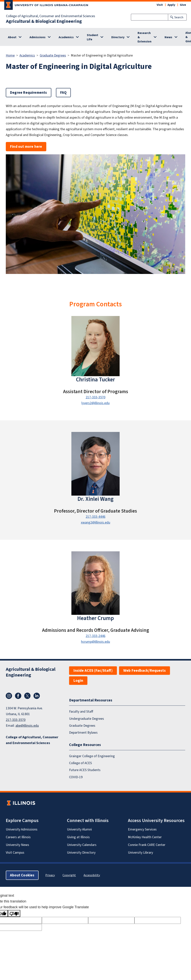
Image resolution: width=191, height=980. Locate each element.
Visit (160, 5)
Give (183, 5)
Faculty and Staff (81, 711)
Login (78, 681)
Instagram (9, 696)
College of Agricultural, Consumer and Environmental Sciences (51, 16)
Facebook (18, 696)
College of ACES (80, 763)
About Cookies (22, 875)
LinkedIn (37, 696)
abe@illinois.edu (27, 726)
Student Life (93, 37)
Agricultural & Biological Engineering (44, 21)
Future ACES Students (85, 770)
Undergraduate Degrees (87, 719)
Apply (171, 5)
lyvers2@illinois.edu (95, 403)
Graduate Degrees (53, 55)
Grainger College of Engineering (92, 756)
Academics (66, 37)
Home (10, 55)
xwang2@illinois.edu (95, 522)
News (168, 37)
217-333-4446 (95, 517)
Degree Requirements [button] (29, 93)
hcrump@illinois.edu (95, 642)
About (12, 37)
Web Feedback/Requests (145, 670)
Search (179, 17)
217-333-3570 (95, 397)
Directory (118, 37)
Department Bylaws (83, 732)
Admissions (38, 37)
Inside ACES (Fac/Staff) (93, 670)
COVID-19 (76, 777)
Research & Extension (145, 37)
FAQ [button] (63, 93)
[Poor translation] (14, 913)
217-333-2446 (95, 636)
